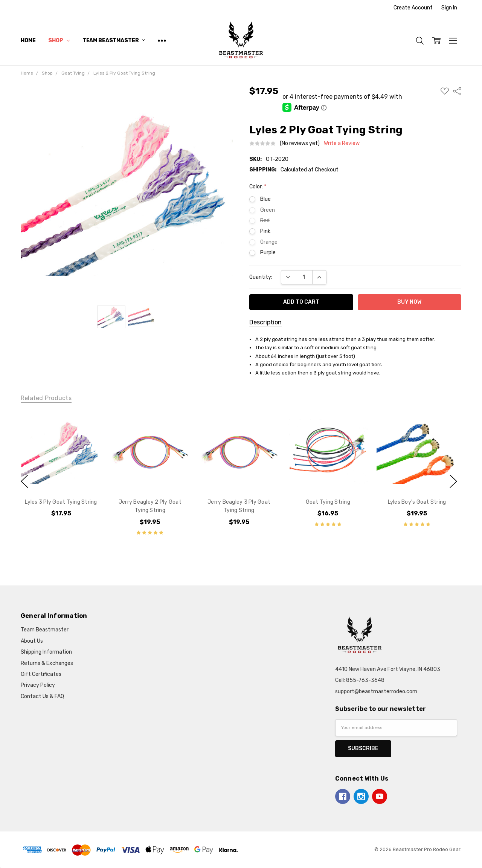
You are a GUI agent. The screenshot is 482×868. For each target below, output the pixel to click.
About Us (32, 641)
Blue (265, 199)
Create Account (413, 8)
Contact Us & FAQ (42, 696)
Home (28, 40)
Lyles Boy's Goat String (417, 502)
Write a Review (342, 144)
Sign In (449, 8)
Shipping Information (46, 652)
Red (265, 221)
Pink (265, 231)
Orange (269, 242)
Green (268, 210)
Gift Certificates (41, 674)
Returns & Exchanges (47, 663)
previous (24, 481)
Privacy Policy (38, 685)
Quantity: (261, 277)
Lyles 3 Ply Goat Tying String (61, 502)
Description (265, 322)
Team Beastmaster (114, 40)
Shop (59, 40)
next (453, 481)
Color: (258, 187)
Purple (268, 253)
